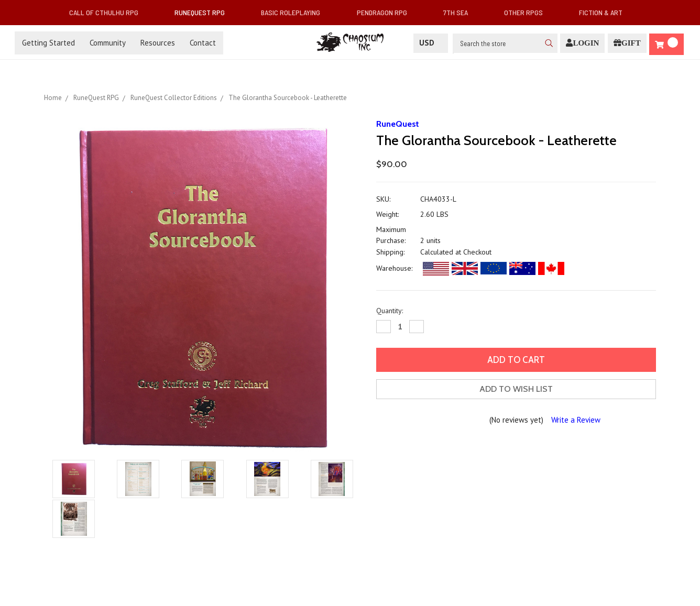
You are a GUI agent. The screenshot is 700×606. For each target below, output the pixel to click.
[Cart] (666, 44)
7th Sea (460, 12)
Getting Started (48, 43)
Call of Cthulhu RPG (108, 12)
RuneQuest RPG (204, 12)
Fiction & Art (605, 12)
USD (431, 43)
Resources (158, 43)
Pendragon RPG (386, 12)
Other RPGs (528, 12)
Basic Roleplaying (295, 12)
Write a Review (576, 420)
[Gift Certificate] (627, 43)
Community (108, 43)
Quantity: (390, 311)
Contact (203, 43)
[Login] (582, 43)
